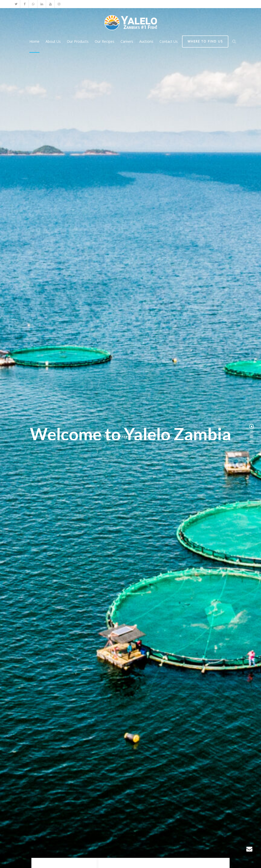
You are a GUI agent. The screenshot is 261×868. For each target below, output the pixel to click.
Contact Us (169, 41)
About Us (53, 41)
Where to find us (205, 41)
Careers (127, 41)
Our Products (78, 41)
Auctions (146, 41)
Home (34, 41)
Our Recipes (105, 41)
